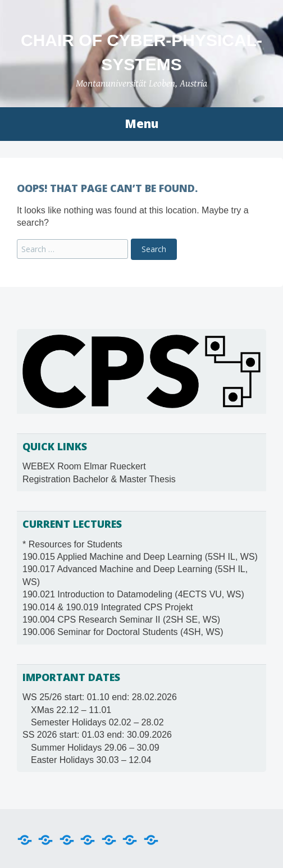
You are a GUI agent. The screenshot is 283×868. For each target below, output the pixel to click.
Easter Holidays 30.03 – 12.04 (91, 760)
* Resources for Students (72, 544)
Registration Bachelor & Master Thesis (99, 479)
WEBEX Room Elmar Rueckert (84, 466)
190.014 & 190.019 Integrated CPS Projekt (108, 607)
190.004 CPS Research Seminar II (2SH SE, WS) (121, 620)
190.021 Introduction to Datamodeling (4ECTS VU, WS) (133, 594)
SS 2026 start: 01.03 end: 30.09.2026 (97, 735)
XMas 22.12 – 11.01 (71, 710)
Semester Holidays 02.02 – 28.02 (97, 722)
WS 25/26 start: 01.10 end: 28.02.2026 (100, 697)
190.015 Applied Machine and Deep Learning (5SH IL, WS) (140, 557)
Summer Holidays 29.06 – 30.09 (95, 748)
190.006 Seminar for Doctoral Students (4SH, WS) (123, 632)
